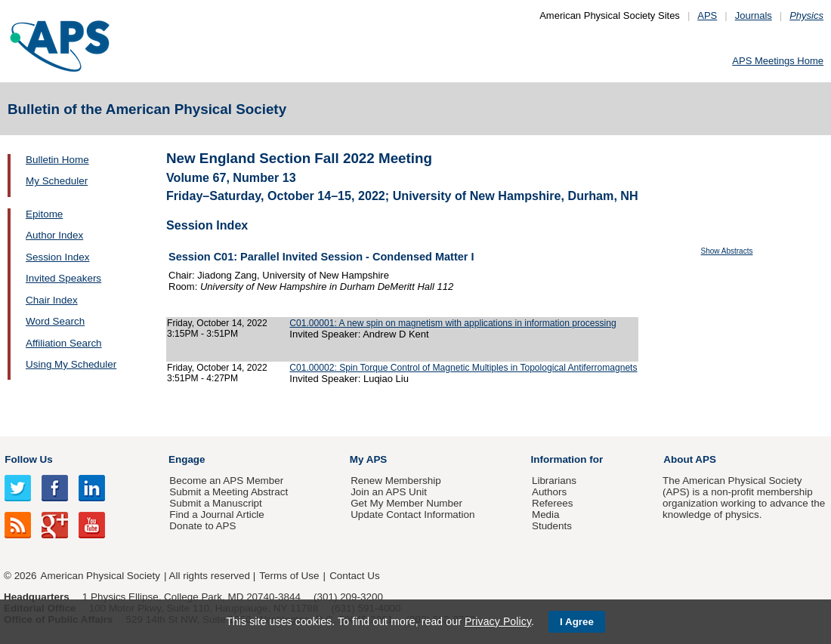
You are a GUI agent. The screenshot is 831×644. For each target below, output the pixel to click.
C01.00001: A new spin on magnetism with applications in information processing (453, 323)
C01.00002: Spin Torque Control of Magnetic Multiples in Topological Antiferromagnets (463, 368)
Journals (754, 15)
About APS (690, 459)
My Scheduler (57, 181)
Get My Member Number (406, 503)
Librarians (554, 481)
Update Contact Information (412, 515)
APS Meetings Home (778, 61)
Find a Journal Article (216, 515)
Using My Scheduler (71, 364)
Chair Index (52, 300)
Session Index (57, 257)
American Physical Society (100, 576)
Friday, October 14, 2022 (217, 323)
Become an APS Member (226, 481)
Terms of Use (289, 576)
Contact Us (354, 576)
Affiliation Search (64, 343)
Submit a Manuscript (215, 503)
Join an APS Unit (389, 492)
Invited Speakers (63, 278)
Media (546, 515)
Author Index (54, 235)
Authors (549, 492)
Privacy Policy (498, 621)
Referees (553, 503)
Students (552, 526)
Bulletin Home (57, 160)
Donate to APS (202, 526)
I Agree (577, 622)
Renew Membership (396, 481)
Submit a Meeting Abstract (229, 492)
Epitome (44, 214)
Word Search (55, 321)
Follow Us (28, 459)
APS (707, 15)
